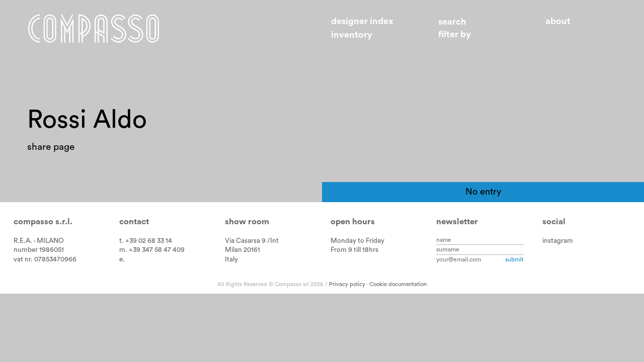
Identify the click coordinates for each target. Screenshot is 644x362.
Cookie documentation (398, 284)
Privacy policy (347, 284)
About (558, 21)
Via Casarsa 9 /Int (252, 241)
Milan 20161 (243, 250)
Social (554, 221)
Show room (247, 221)
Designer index (362, 21)
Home (94, 28)
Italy (231, 259)
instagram (558, 241)
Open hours (353, 221)
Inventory (352, 35)
